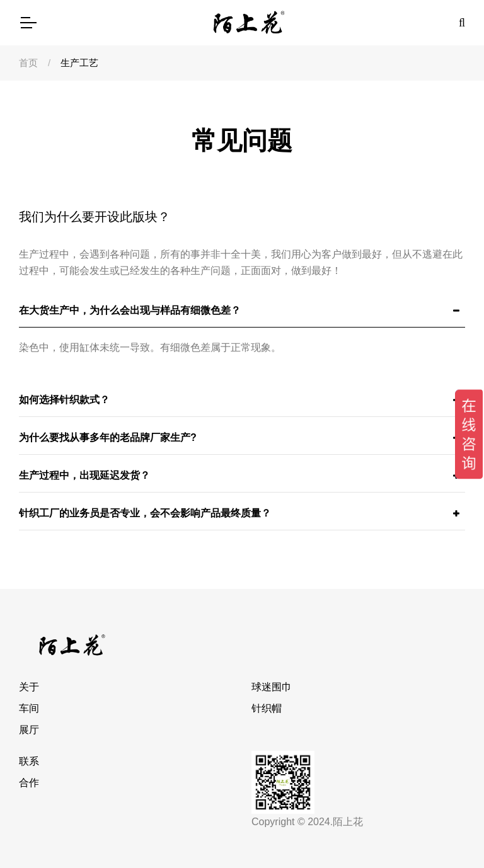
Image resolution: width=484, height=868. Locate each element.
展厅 (29, 730)
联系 (29, 761)
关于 (29, 687)
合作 (29, 783)
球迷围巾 (272, 687)
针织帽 (267, 708)
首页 (28, 63)
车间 (29, 708)
